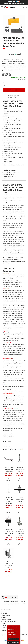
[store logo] (10, 7)
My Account (4, 612)
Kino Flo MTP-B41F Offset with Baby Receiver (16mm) (9, 469)
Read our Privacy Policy (13, 642)
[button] (7, 481)
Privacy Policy (4, 614)
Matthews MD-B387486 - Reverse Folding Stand (20, 469)
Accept (11, 639)
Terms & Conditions (5, 616)
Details (4, 182)
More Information (7, 441)
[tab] (14, 182)
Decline (17, 639)
